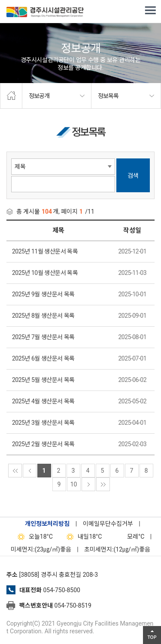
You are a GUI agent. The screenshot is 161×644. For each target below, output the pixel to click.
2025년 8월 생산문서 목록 (43, 316)
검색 (133, 176)
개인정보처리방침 (47, 524)
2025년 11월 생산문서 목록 (45, 251)
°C (128, 537)
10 (74, 484)
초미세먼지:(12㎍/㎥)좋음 (117, 549)
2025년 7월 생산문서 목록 (43, 337)
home (11, 96)
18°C (33, 537)
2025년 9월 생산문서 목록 (43, 294)
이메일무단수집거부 (108, 524)
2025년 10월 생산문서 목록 (45, 273)
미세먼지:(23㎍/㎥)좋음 (41, 549)
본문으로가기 (19, 0)
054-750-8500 (61, 590)
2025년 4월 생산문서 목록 (43, 401)
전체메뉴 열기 (150, 11)
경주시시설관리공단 (45, 13)
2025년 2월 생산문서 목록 (43, 444)
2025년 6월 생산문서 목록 (43, 358)
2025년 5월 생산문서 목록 (43, 380)
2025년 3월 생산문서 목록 (43, 423)
